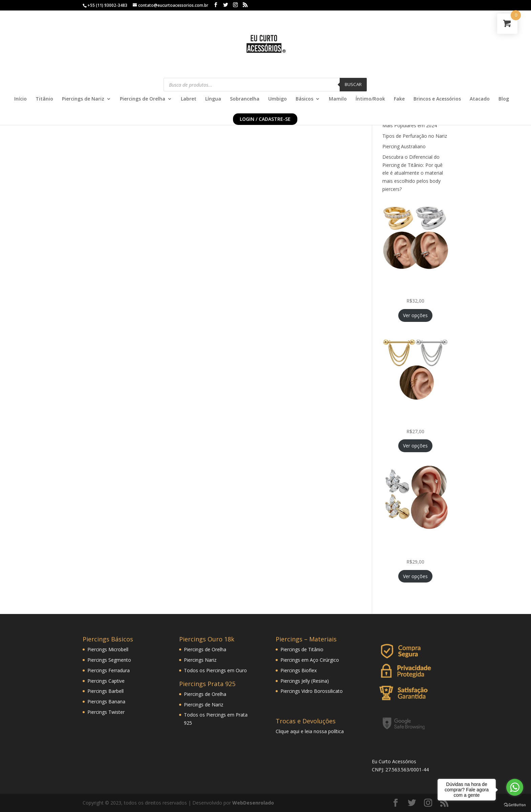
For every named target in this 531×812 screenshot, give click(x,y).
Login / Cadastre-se (265, 119)
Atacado (480, 99)
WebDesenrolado (253, 803)
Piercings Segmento (109, 660)
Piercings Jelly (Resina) (305, 681)
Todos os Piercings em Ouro (215, 670)
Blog (504, 99)
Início (20, 99)
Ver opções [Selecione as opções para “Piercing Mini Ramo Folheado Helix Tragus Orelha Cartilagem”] (415, 576)
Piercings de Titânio (302, 649)
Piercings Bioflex (299, 670)
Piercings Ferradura (109, 670)
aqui (295, 731)
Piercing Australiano (404, 146)
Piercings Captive (106, 681)
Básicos (304, 99)
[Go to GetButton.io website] (515, 805)
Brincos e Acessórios (437, 99)
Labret (189, 99)
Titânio (44, 99)
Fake (399, 99)
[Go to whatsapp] (515, 787)
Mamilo (338, 99)
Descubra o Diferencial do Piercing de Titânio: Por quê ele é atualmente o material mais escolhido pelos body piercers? (413, 173)
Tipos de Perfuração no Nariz (415, 136)
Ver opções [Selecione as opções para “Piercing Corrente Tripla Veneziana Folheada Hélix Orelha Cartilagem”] (415, 446)
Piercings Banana (106, 701)
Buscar (353, 84)
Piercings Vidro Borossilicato (312, 691)
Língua (213, 99)
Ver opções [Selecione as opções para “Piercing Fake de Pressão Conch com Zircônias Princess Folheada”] (415, 315)
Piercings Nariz (200, 660)
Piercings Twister (106, 712)
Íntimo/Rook (370, 99)
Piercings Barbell (105, 691)
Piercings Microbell (108, 649)
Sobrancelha (245, 99)
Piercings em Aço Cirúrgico (310, 660)
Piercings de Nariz (83, 99)
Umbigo (278, 99)
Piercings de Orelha (143, 99)
